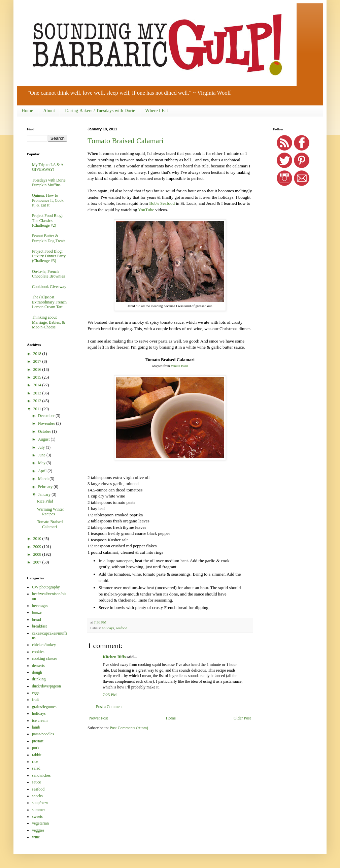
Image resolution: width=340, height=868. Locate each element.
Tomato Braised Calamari (126, 141)
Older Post (242, 718)
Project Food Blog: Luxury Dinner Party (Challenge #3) (49, 256)
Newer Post (99, 718)
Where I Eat (157, 111)
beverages (40, 606)
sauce (37, 782)
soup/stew (40, 803)
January (45, 494)
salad (36, 768)
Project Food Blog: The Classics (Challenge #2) (47, 220)
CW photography (46, 587)
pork (36, 748)
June (42, 455)
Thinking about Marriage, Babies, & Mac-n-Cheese (48, 322)
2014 (38, 385)
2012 (38, 401)
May (42, 463)
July (42, 447)
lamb (36, 727)
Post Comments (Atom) (129, 728)
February (46, 487)
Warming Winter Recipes (50, 512)
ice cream (40, 720)
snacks (37, 796)
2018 (38, 354)
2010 (38, 539)
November (47, 423)
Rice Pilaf (45, 501)
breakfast (39, 626)
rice (35, 762)
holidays (108, 628)
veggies (38, 830)
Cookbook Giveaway (49, 287)
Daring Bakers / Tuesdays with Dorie (100, 111)
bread (37, 619)
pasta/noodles (43, 734)
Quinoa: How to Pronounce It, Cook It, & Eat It (48, 200)
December (47, 416)
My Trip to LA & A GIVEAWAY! (48, 167)
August (44, 439)
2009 (38, 547)
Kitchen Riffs (114, 657)
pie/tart (38, 741)
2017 (38, 361)
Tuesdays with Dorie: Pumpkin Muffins (49, 183)
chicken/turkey (44, 645)
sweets (37, 816)
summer (39, 810)
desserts (38, 666)
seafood (122, 628)
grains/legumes (44, 707)
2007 (38, 562)
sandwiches (41, 775)
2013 (38, 393)
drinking (39, 679)
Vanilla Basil (179, 366)
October (45, 431)
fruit (36, 700)
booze (37, 612)
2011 (38, 409)
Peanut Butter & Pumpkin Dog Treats (49, 238)
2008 (38, 554)
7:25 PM (110, 695)
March (44, 479)
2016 (38, 369)
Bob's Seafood (162, 203)
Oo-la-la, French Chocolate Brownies (48, 274)
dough (37, 672)
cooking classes (45, 658)
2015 (38, 377)
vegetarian (40, 823)
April (43, 471)
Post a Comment (109, 707)
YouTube (146, 210)
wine (36, 837)
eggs (36, 693)
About (49, 111)
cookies (38, 652)
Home (27, 111)
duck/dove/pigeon (46, 686)
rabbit (37, 755)
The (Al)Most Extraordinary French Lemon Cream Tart (49, 302)
